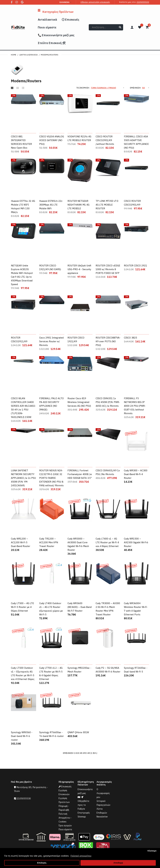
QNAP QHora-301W (78, 732)
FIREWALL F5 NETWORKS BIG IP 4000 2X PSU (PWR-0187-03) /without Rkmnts (135, 406)
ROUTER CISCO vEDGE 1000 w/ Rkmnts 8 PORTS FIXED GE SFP (108, 269)
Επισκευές (65, 787)
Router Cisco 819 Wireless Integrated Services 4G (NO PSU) (79, 402)
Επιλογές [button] (42, 863)
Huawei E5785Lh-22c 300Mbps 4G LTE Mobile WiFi (51, 205)
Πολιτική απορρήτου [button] (81, 856)
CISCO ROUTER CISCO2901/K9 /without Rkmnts (105, 140)
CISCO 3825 (130, 338)
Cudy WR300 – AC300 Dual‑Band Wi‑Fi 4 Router (136, 474)
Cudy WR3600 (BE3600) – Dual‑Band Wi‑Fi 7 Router (80, 607)
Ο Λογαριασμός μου (103, 793)
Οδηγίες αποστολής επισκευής (95, 2)
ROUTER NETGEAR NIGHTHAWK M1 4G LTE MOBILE (78, 205)
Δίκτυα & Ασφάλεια (29, 55)
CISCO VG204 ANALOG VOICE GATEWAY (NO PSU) (52, 140)
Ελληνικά (64, 2)
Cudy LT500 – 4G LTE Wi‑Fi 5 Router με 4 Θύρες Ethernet (22, 607)
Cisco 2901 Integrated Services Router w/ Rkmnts (51, 341)
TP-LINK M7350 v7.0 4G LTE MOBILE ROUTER (107, 205)
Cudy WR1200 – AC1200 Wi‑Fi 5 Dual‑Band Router (21, 542)
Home (14, 55)
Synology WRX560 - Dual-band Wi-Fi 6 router (22, 736)
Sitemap (82, 817)
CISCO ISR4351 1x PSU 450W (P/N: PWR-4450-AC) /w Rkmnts (108, 402)
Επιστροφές (84, 813)
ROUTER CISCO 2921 (135, 266)
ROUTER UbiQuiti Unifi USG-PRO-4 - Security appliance (79, 269)
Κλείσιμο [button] (152, 851)
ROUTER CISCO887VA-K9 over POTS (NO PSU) (108, 341)
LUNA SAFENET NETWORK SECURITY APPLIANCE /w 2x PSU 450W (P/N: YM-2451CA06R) (23, 478)
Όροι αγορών (65, 826)
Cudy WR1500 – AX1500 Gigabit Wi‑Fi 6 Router (136, 542)
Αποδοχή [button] (118, 863)
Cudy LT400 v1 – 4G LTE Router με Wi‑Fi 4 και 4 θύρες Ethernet (107, 542)
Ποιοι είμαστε (65, 829)
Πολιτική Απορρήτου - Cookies (65, 818)
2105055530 (143, 2)
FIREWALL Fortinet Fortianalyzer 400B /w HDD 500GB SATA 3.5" (80, 474)
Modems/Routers (50, 55)
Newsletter (102, 817)
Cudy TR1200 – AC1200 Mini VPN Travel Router (49, 542)
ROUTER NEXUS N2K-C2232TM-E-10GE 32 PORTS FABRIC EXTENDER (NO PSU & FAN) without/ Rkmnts (51, 478)
